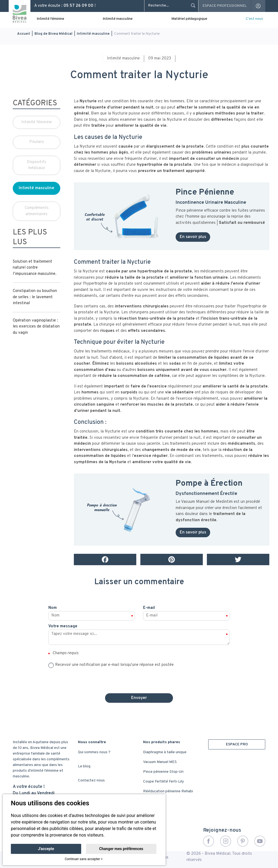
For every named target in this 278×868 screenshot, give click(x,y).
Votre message (63, 626)
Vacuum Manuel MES (160, 762)
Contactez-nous (91, 780)
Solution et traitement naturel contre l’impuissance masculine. (35, 268)
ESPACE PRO (237, 744)
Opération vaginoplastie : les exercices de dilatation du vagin (36, 327)
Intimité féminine (50, 19)
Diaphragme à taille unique (165, 752)
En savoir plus (193, 237)
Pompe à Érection (209, 484)
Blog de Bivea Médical (53, 34)
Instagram (226, 841)
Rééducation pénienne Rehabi (168, 791)
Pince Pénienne (206, 193)
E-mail (149, 608)
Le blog (84, 766)
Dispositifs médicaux (37, 165)
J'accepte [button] (46, 849)
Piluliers (37, 142)
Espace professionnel (225, 6)
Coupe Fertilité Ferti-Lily (163, 782)
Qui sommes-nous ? (94, 752)
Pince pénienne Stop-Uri (163, 772)
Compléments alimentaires (37, 211)
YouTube (260, 841)
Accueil (24, 34)
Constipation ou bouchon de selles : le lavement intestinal (35, 297)
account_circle (258, 6)
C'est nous (254, 19)
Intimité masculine (118, 19)
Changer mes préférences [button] (121, 849)
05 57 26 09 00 (78, 6)
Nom (53, 608)
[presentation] (139, 679)
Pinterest (243, 841)
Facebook (208, 841)
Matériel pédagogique (189, 19)
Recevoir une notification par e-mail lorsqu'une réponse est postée (114, 665)
